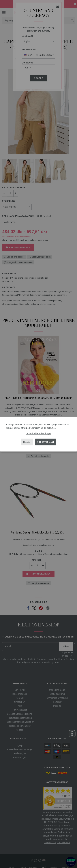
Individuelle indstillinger (39, 433)
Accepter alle (46, 442)
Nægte (27, 442)
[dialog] (38, 434)
